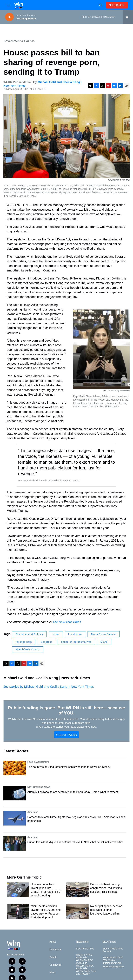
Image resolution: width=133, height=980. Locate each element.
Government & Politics (19, 41)
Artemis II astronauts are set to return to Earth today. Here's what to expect (73, 792)
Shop (52, 973)
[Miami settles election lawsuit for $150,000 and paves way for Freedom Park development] (18, 912)
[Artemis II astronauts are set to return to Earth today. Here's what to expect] (15, 793)
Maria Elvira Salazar (104, 634)
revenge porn (24, 642)
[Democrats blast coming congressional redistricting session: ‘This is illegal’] (77, 890)
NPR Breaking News (39, 787)
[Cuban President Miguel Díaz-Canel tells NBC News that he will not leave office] (15, 843)
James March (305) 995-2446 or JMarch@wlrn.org (113, 960)
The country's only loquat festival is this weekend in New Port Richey (69, 767)
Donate (53, 957)
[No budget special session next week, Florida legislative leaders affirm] (77, 912)
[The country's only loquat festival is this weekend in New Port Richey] (15, 768)
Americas (33, 812)
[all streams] (128, 17)
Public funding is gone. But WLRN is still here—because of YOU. (66, 710)
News (56, 634)
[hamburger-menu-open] (8, 5)
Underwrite (55, 965)
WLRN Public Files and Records (86, 973)
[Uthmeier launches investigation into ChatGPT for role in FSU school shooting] (18, 890)
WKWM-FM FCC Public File (85, 967)
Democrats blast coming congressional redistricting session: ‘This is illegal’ (106, 888)
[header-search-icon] (101, 5)
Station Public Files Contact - (113, 950)
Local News (75, 634)
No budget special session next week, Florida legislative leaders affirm (106, 910)
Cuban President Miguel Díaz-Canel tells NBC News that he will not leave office (75, 842)
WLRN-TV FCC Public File (84, 956)
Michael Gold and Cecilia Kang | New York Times (47, 678)
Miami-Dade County (28, 649)
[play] (9, 17)
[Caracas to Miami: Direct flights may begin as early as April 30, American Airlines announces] (15, 818)
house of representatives (76, 642)
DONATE (118, 5)
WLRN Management (113, 967)
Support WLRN (66, 735)
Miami (104, 642)
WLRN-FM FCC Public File (85, 962)
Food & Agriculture (38, 762)
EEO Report (109, 942)
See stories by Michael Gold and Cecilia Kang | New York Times (49, 687)
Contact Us (55, 950)
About (53, 942)
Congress (46, 642)
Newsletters (82, 942)
